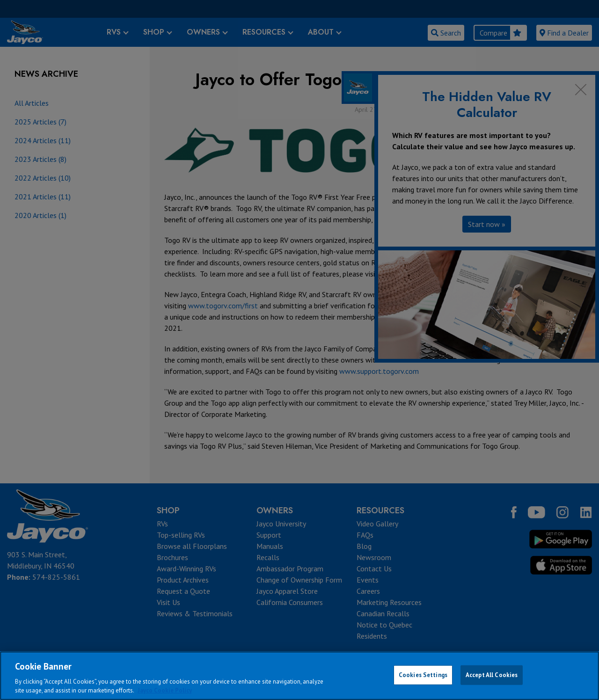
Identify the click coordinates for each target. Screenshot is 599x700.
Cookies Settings (423, 675)
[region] (299, 676)
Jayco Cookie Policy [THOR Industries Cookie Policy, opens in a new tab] (165, 690)
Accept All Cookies (492, 675)
